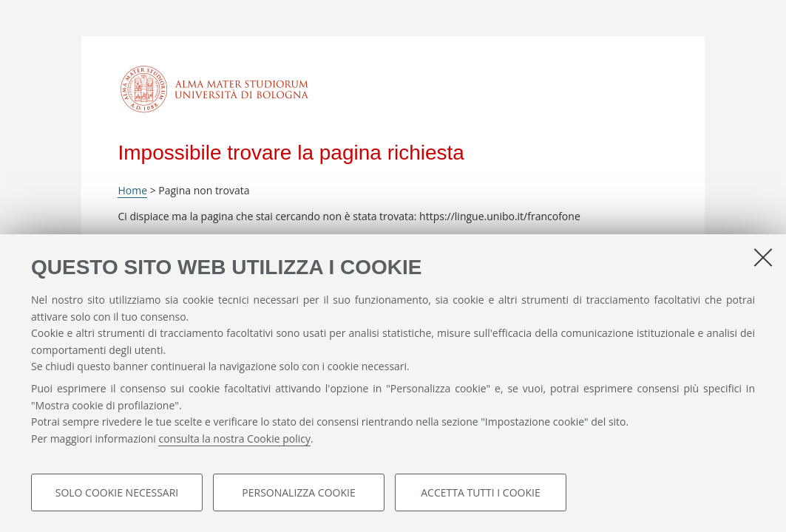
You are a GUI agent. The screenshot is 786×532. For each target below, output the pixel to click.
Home (132, 190)
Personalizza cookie (298, 492)
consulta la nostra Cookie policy (234, 439)
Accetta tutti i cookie (480, 492)
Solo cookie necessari (117, 492)
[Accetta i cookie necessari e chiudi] (763, 257)
